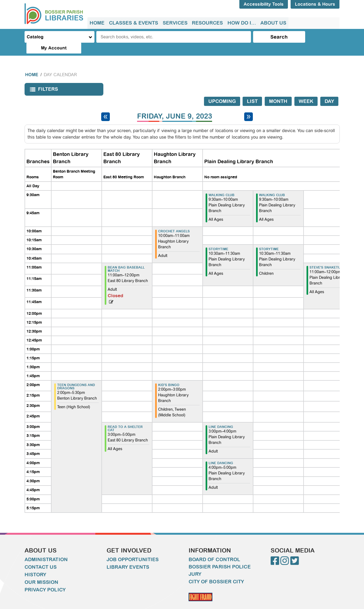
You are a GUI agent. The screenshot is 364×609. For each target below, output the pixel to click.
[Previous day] (106, 106)
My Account (317, 37)
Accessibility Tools (264, 4)
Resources (207, 23)
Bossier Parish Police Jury (220, 560)
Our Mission (42, 571)
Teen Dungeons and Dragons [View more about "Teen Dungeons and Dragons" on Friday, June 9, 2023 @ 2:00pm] (76, 376)
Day (329, 91)
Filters (43, 80)
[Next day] (249, 106)
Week (306, 91)
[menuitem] (97, 23)
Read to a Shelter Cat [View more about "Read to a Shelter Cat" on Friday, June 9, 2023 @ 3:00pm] (125, 418)
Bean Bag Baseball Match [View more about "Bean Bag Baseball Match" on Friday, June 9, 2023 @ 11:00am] (126, 258)
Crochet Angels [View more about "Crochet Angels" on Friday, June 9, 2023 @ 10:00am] (174, 220)
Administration (46, 549)
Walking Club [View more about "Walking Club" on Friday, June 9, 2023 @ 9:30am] (222, 184)
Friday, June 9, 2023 (175, 106)
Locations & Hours (315, 4)
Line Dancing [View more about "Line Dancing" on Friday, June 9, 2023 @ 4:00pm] (221, 452)
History (35, 564)
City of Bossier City (216, 571)
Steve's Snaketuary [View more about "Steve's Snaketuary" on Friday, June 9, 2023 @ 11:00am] (328, 257)
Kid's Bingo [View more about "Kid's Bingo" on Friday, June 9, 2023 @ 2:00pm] (169, 374)
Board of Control (215, 549)
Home (97, 23)
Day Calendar (60, 64)
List (252, 91)
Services (175, 23)
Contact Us (41, 556)
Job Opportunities (133, 549)
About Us (273, 23)
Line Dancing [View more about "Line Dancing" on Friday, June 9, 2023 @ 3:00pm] (221, 416)
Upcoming (222, 91)
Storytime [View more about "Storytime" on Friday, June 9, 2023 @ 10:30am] (218, 238)
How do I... (241, 23)
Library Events (128, 556)
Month (278, 91)
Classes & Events (133, 23)
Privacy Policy (45, 579)
